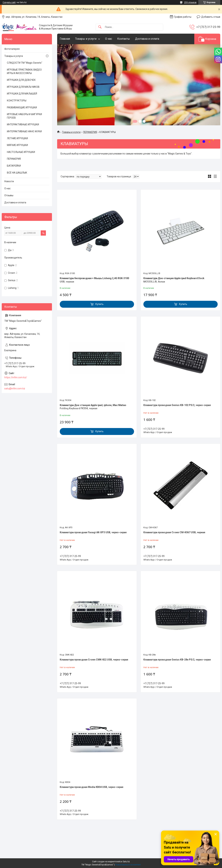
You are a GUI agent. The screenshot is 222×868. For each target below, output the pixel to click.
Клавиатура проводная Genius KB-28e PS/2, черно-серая (177, 660)
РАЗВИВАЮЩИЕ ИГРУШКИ (22, 107)
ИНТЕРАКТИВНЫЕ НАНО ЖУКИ (24, 131)
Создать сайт (9, 2)
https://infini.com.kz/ (16, 377)
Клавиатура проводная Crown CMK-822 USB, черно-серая (94, 660)
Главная (65, 39)
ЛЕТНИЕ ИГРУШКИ (17, 138)
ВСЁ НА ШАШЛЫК (17, 173)
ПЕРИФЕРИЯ (90, 132)
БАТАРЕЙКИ (14, 166)
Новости (9, 181)
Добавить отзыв (211, 17)
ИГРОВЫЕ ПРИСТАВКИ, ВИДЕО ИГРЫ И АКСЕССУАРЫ (24, 71)
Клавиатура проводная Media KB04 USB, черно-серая (92, 787)
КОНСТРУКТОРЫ (17, 101)
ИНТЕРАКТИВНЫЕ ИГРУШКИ (23, 124)
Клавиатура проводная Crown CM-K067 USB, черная (174, 532)
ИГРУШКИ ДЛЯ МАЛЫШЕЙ (22, 94)
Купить (99, 304)
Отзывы (9, 195)
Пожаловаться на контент (128, 865)
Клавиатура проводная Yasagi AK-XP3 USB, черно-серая (93, 532)
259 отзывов (190, 2)
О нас (109, 39)
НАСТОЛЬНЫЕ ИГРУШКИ (21, 152)
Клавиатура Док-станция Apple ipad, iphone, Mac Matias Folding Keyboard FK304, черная (93, 407)
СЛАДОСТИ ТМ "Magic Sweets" (25, 63)
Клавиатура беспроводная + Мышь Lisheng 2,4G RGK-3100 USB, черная (94, 280)
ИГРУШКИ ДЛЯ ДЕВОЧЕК (21, 80)
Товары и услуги (86, 39)
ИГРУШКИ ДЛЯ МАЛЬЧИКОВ (23, 87)
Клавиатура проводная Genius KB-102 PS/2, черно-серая (177, 405)
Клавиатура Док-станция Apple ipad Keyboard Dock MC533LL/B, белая (174, 280)
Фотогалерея (12, 49)
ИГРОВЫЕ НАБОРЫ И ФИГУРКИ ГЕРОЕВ (24, 116)
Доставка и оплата (147, 39)
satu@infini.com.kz (15, 388)
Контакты (124, 39)
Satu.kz (126, 862)
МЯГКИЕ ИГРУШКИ (17, 145)
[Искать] (100, 27)
